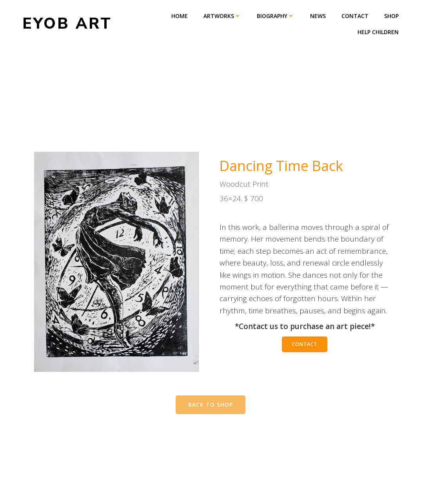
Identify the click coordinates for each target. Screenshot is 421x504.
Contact (355, 16)
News (318, 16)
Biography (276, 16)
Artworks (222, 16)
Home (180, 16)
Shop (391, 16)
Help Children (378, 32)
